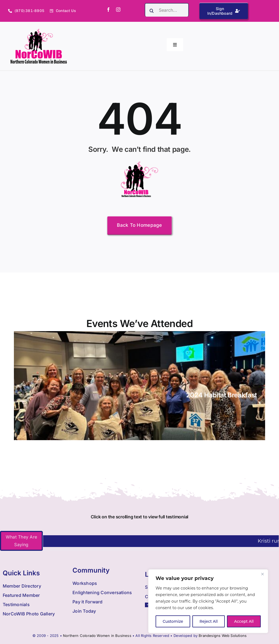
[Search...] (167, 10)
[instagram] (118, 10)
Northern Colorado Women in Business (97, 636)
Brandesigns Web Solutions (223, 636)
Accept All (244, 621)
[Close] (262, 574)
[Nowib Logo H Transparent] (39, 31)
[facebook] (108, 10)
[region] (208, 601)
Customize (173, 621)
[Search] (151, 11)
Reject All (209, 621)
